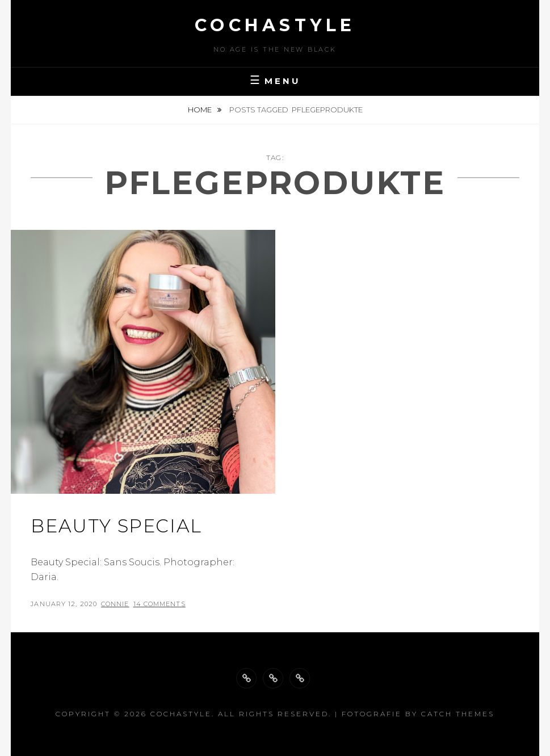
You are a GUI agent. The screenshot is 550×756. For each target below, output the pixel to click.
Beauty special (116, 526)
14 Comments (159, 604)
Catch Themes (458, 714)
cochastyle (275, 25)
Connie (115, 604)
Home (201, 110)
